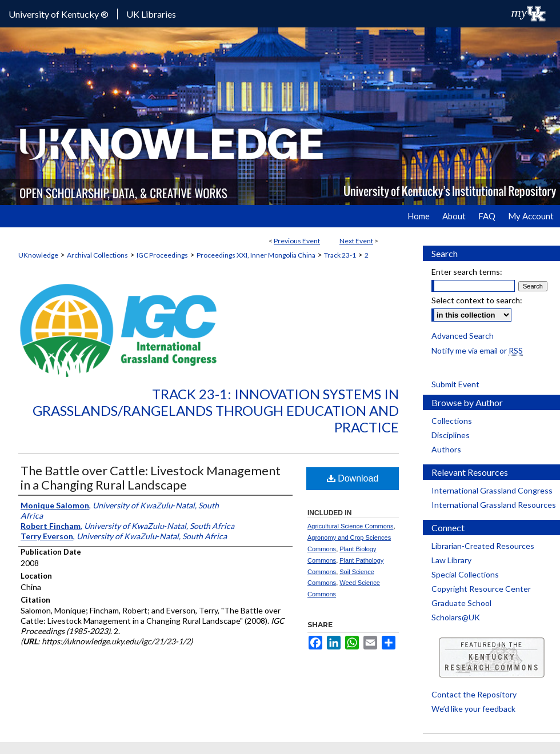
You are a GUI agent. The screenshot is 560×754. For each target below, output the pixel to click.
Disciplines (451, 435)
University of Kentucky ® (59, 14)
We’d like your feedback (473, 709)
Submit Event (455, 384)
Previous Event (297, 241)
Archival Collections (97, 255)
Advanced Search (463, 336)
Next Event (356, 241)
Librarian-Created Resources (483, 546)
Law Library (451, 560)
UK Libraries (151, 14)
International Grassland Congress (492, 490)
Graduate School (461, 603)
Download (353, 478)
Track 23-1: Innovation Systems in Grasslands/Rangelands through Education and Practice (216, 410)
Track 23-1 (340, 255)
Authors (446, 449)
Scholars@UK (456, 617)
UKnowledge (38, 255)
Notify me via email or (477, 350)
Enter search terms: (467, 272)
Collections (452, 421)
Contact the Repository (474, 694)
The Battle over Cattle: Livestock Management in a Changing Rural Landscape (151, 478)
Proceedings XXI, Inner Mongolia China (256, 255)
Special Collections (465, 574)
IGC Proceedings (162, 255)
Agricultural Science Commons (350, 526)
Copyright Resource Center (481, 589)
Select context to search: (477, 300)
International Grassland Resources (494, 505)
